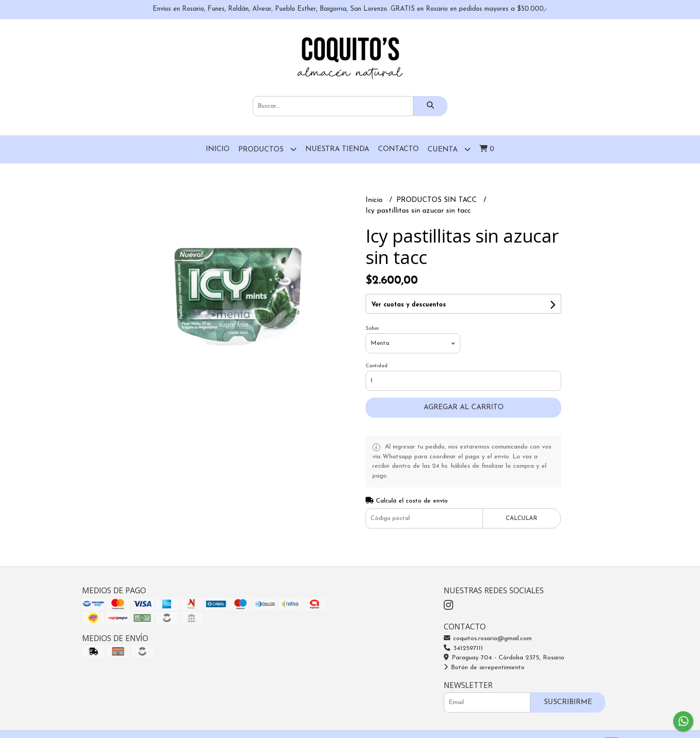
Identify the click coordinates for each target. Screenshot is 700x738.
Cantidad (377, 366)
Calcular (521, 518)
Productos (267, 149)
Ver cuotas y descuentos (409, 305)
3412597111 (463, 648)
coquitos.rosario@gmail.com (488, 639)
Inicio (218, 149)
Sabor (372, 329)
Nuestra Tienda (337, 149)
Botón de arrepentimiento (484, 668)
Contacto (398, 149)
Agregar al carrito (464, 407)
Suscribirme (568, 702)
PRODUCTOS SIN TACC (438, 200)
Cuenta (449, 149)
